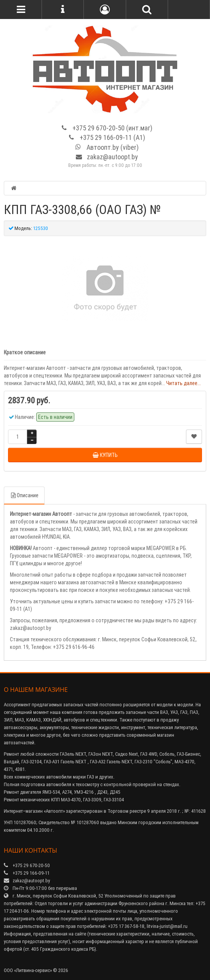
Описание (24, 495)
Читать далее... (184, 383)
